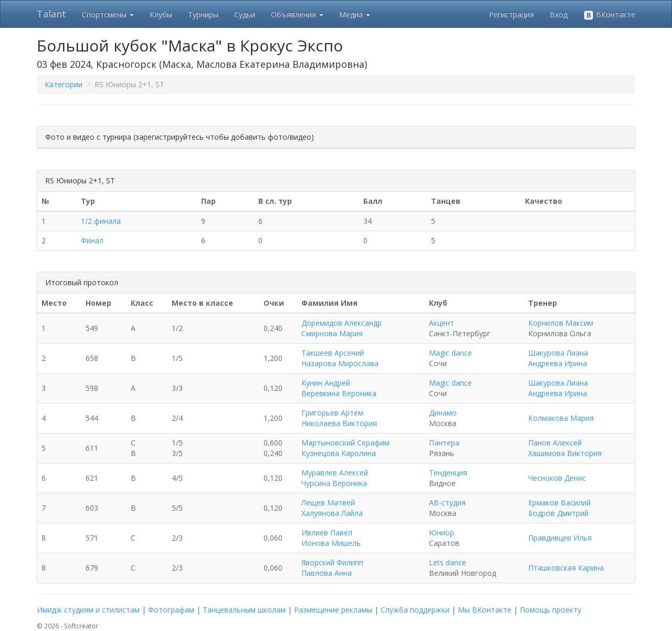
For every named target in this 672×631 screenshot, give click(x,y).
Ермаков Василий (559, 503)
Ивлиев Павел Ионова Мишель (331, 538)
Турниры (203, 14)
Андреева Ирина (558, 363)
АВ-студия (447, 503)
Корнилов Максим (561, 323)
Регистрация (511, 14)
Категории (64, 84)
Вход (559, 14)
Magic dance (450, 353)
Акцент (442, 323)
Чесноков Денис (557, 478)
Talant (51, 14)
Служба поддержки (415, 610)
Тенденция (448, 473)
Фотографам (171, 610)
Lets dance (448, 562)
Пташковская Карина (566, 568)
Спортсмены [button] (108, 14)
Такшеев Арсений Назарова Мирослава (340, 358)
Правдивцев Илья (560, 538)
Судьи (245, 14)
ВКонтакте (609, 15)
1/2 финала (101, 221)
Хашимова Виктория (565, 453)
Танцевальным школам (244, 610)
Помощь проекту (550, 610)
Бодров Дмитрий (558, 513)
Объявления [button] (297, 14)
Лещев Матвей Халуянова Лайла (332, 508)
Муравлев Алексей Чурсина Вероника (335, 478)
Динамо (443, 413)
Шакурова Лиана (558, 353)
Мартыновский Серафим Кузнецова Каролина (345, 448)
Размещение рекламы (333, 610)
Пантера (444, 443)
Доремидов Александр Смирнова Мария (342, 328)
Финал (92, 240)
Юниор (442, 532)
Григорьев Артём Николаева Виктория (339, 418)
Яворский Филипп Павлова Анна (332, 568)
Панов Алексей (555, 443)
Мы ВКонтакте (485, 610)
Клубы (161, 14)
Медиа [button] (355, 14)
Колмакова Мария (561, 418)
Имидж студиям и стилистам (88, 610)
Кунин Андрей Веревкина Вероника (339, 388)
